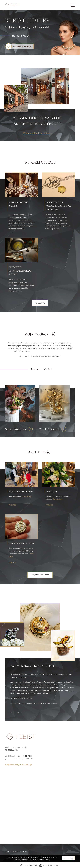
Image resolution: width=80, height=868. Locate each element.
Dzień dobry (52, 523)
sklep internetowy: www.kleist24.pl (18, 765)
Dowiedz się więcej (21, 46)
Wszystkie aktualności (40, 575)
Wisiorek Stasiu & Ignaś (21, 579)
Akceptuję (68, 858)
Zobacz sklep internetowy (37, 133)
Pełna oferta (40, 303)
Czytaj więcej (27, 528)
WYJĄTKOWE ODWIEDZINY (21, 523)
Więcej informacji (44, 860)
